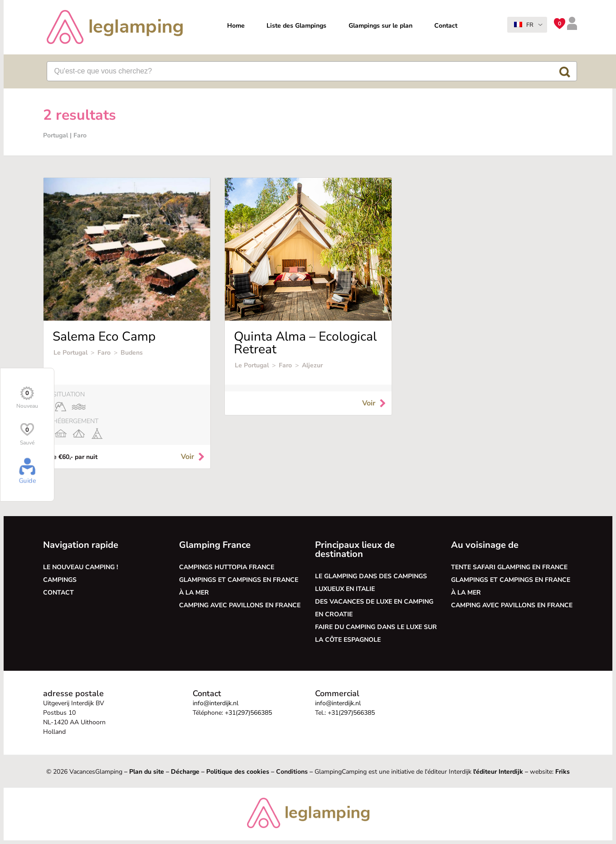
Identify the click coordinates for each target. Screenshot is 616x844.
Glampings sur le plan (381, 26)
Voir (193, 457)
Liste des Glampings (296, 26)
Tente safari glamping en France (509, 567)
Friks (563, 772)
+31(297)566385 (248, 713)
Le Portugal (70, 353)
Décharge (185, 772)
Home (236, 26)
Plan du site (147, 772)
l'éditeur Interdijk (498, 772)
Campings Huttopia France (227, 567)
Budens (132, 353)
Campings (60, 580)
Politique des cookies (238, 772)
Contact (446, 26)
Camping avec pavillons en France (240, 605)
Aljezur (312, 365)
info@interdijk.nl (216, 703)
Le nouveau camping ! (80, 567)
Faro (104, 353)
